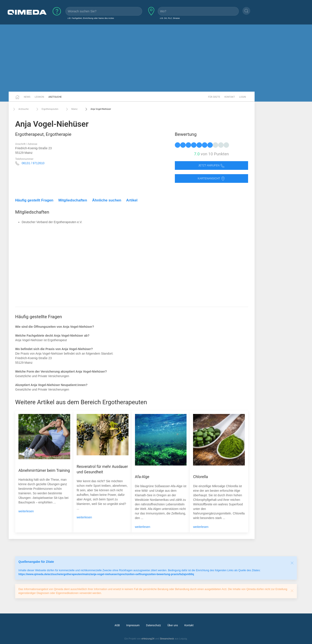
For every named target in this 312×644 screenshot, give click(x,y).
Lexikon (39, 97)
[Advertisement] (156, 58)
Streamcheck (167, 639)
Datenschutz (153, 625)
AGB (117, 625)
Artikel (132, 200)
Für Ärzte (214, 97)
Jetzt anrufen (211, 166)
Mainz (71, 109)
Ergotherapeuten (47, 109)
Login (243, 97)
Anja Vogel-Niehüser (98, 109)
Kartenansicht (211, 179)
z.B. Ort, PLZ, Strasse (170, 18)
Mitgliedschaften (73, 200)
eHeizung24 (148, 639)
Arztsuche (55, 97)
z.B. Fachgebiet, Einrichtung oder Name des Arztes (91, 18)
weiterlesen (26, 511)
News (27, 97)
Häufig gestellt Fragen (34, 200)
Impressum (133, 625)
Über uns (173, 625)
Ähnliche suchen (107, 200)
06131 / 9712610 (33, 163)
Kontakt (230, 97)
